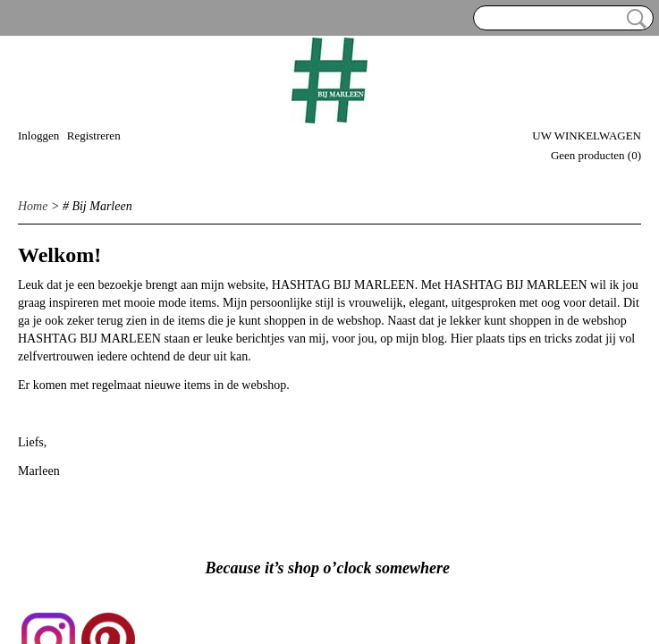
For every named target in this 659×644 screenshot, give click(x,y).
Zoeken (633, 19)
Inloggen (38, 136)
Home (33, 206)
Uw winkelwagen (587, 136)
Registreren (94, 136)
